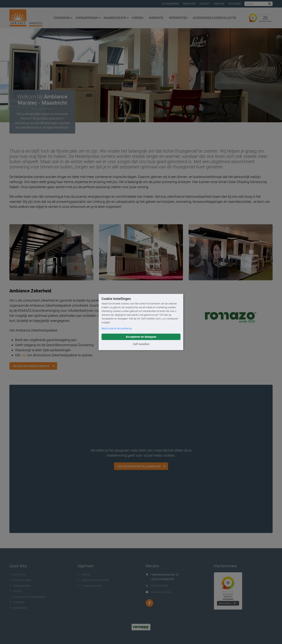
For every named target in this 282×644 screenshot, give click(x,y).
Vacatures (234, 4)
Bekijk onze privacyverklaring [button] (117, 328)
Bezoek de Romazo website (31, 366)
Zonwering (63, 18)
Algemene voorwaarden (93, 580)
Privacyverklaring (90, 586)
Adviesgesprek (171, 4)
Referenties (178, 18)
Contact (205, 4)
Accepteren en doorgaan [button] (141, 337)
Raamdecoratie (116, 18)
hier (24, 355)
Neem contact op (161, 592)
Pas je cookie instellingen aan (139, 466)
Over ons (219, 4)
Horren (138, 18)
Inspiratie (156, 18)
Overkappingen (88, 18)
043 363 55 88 (160, 586)
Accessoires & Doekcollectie (215, 18)
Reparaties (189, 4)
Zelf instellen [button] (141, 344)
